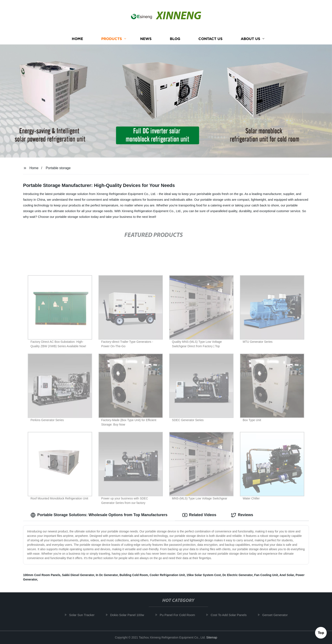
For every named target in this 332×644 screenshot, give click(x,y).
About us (250, 39)
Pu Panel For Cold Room (180, 615)
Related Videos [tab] (199, 515)
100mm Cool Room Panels (42, 575)
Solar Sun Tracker (84, 615)
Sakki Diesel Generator (78, 575)
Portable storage (58, 168)
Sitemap (212, 637)
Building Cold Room (134, 575)
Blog (175, 39)
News (146, 39)
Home (77, 39)
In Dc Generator (107, 575)
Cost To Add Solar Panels (231, 615)
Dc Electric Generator (237, 575)
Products (112, 39)
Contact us (210, 39)
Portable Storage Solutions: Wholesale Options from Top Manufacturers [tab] (99, 515)
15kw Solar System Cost (204, 575)
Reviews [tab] (242, 515)
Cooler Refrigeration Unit (167, 575)
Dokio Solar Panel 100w (130, 615)
